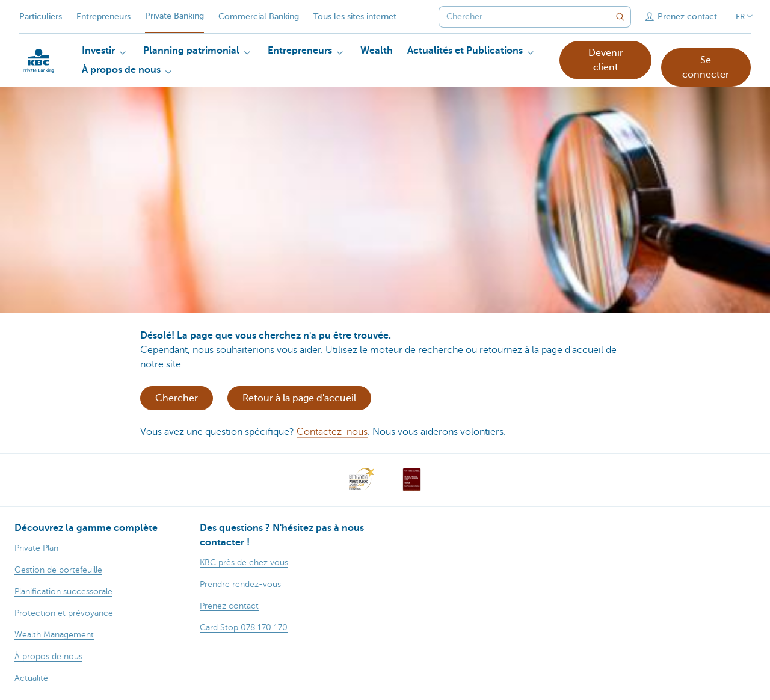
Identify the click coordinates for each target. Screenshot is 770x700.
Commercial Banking (259, 17)
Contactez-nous (332, 432)
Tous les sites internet (355, 17)
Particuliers (41, 17)
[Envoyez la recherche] (620, 17)
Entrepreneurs (103, 17)
